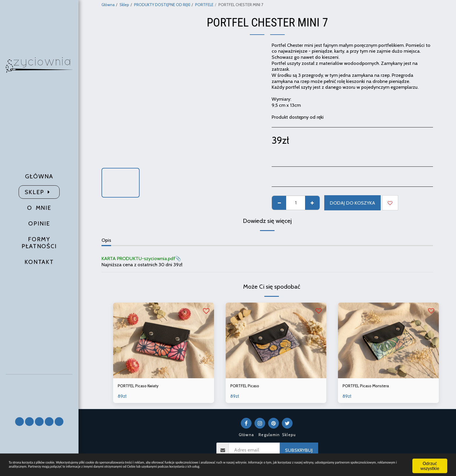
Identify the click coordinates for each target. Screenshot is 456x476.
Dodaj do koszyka (352, 203)
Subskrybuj (299, 451)
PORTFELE (204, 5)
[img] (164, 340)
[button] (39, 393)
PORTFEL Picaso (247, 386)
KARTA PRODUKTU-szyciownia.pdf (138, 258)
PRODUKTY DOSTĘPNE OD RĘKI (162, 5)
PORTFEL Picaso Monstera (370, 386)
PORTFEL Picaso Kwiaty (142, 386)
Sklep (124, 5)
